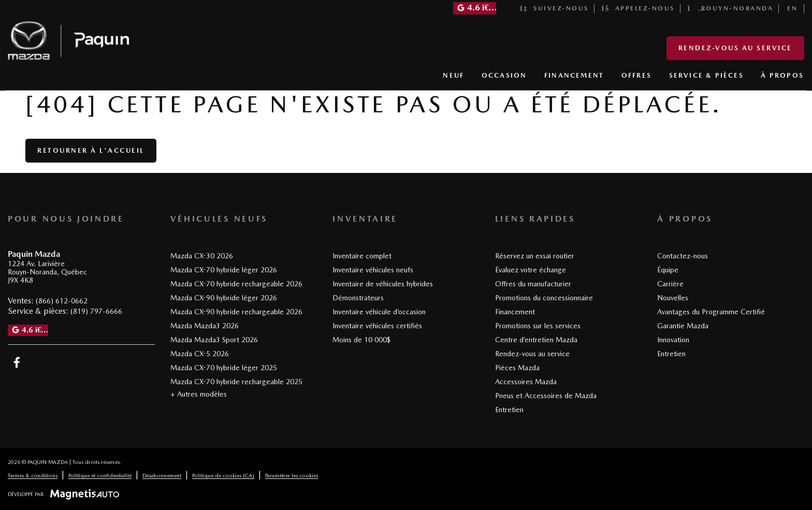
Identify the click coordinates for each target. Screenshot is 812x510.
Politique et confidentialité (100, 475)
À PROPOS (782, 75)
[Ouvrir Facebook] (17, 362)
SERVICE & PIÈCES (706, 75)
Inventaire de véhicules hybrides (383, 284)
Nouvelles (673, 298)
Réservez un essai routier (535, 256)
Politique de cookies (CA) (223, 475)
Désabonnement (162, 475)
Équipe (668, 270)
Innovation (673, 340)
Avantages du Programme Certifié (711, 312)
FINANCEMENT (574, 75)
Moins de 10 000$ (361, 340)
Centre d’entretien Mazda (536, 340)
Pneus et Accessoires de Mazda (546, 396)
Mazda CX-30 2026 (202, 256)
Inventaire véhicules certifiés (377, 326)
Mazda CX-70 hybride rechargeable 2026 (236, 284)
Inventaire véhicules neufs (373, 270)
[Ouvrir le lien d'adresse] (47, 272)
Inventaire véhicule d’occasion (379, 312)
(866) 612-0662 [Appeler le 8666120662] (62, 301)
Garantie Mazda (683, 326)
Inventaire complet (362, 256)
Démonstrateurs (358, 298)
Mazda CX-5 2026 (200, 354)
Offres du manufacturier (533, 284)
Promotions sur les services (538, 326)
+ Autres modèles (199, 394)
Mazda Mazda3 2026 (205, 326)
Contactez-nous (683, 256)
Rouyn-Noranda (731, 8)
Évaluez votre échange (531, 270)
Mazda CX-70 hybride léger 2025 (224, 368)
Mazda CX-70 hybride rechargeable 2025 (236, 382)
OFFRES (636, 75)
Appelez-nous (638, 8)
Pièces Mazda (517, 368)
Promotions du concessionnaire (544, 298)
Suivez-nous (554, 8)
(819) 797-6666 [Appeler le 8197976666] (96, 311)
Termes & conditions (33, 475)
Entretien (509, 410)
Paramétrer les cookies (292, 475)
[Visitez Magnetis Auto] (87, 494)
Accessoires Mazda (526, 382)
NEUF (453, 75)
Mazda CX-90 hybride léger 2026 (224, 298)
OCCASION (504, 75)
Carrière (670, 284)
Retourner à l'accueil (91, 150)
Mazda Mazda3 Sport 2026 (214, 340)
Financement (515, 312)
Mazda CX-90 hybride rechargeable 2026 (236, 312)
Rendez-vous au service (735, 48)
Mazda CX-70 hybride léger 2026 (224, 270)
